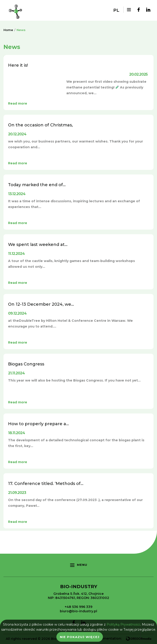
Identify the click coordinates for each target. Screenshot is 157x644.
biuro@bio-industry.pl (78, 611)
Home (8, 30)
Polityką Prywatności (123, 624)
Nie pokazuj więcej (80, 637)
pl (116, 10)
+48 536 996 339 (78, 607)
